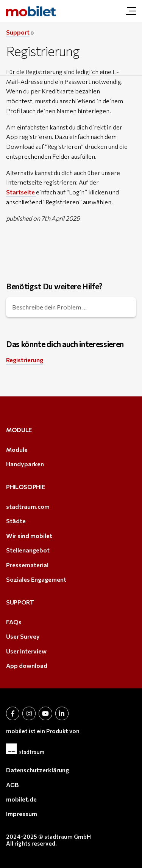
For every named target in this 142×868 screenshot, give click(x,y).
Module (17, 449)
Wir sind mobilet (29, 536)
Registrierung (25, 360)
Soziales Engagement (36, 579)
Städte (16, 521)
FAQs (14, 622)
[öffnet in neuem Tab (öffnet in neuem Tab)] (13, 713)
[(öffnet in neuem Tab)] (71, 749)
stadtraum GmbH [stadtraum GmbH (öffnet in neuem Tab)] (68, 836)
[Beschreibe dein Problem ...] (71, 307)
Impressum (22, 814)
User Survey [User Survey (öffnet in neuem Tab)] (23, 636)
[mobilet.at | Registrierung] (31, 11)
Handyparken (25, 464)
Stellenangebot (28, 550)
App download (27, 665)
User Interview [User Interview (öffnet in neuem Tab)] (26, 651)
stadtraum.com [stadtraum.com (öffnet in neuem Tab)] (28, 506)
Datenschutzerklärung (37, 770)
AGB (12, 785)
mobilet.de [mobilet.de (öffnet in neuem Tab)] (21, 799)
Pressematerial (27, 565)
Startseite (21, 192)
